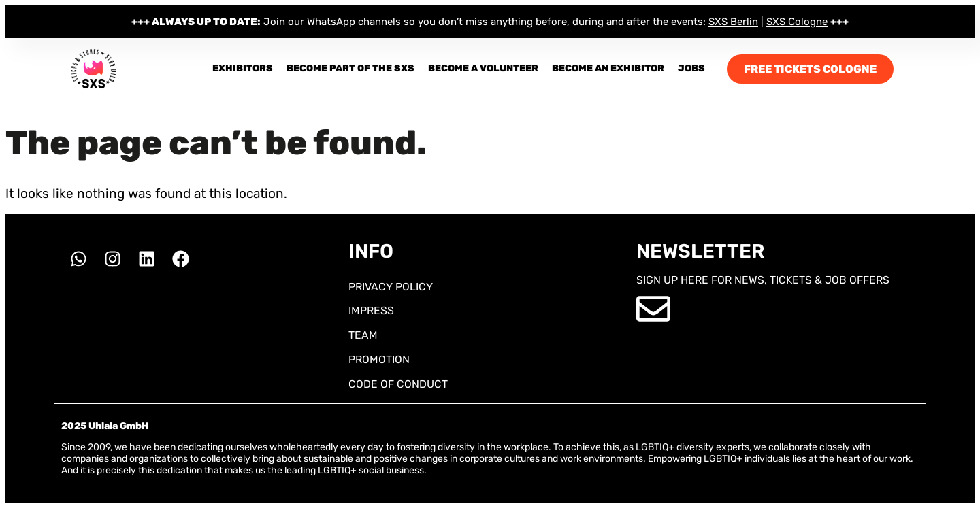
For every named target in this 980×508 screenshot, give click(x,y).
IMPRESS (371, 310)
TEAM (363, 335)
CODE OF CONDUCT (398, 384)
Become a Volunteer (483, 68)
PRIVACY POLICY (391, 287)
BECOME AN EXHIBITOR (608, 68)
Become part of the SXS (350, 68)
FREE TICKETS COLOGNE (810, 69)
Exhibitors (243, 68)
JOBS (691, 68)
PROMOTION (379, 359)
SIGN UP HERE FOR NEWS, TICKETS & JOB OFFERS (763, 280)
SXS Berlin (733, 22)
